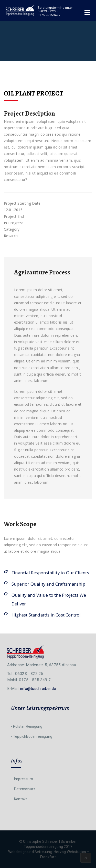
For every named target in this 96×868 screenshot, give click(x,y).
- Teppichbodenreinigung (32, 736)
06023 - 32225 (48, 11)
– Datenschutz (23, 789)
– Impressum (22, 779)
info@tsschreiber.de (38, 689)
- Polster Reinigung (27, 726)
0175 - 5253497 (49, 15)
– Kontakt (19, 799)
